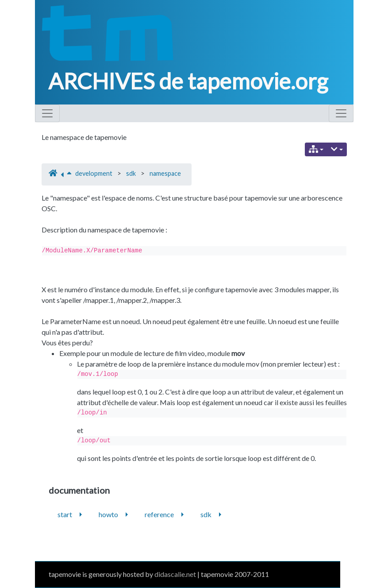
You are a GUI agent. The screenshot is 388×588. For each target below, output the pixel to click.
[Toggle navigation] (47, 113)
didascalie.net (175, 574)
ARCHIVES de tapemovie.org (188, 81)
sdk (131, 173)
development (94, 173)
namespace (165, 173)
